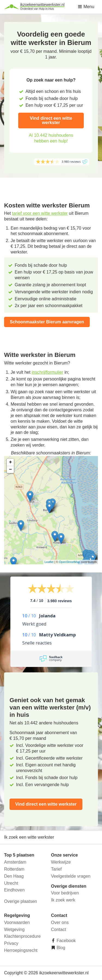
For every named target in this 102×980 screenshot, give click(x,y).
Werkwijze (61, 862)
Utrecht (11, 883)
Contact (59, 929)
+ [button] (10, 462)
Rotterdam (14, 869)
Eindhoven (14, 890)
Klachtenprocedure (22, 936)
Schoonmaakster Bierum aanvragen (47, 322)
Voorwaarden (17, 922)
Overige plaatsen (21, 901)
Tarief (56, 869)
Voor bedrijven (65, 893)
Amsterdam (15, 862)
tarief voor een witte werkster (40, 213)
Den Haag (14, 876)
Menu (86, 7)
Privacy (11, 943)
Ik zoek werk (63, 900)
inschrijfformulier (47, 372)
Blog (60, 948)
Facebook (66, 941)
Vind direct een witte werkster (51, 120)
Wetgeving (14, 929)
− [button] (10, 470)
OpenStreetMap (70, 562)
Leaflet (49, 562)
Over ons (60, 922)
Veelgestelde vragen (71, 876)
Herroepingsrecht (21, 950)
